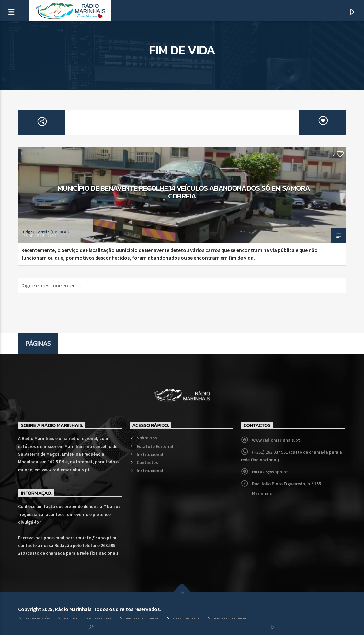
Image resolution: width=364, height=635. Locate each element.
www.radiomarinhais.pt (276, 440)
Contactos (147, 462)
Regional (30, 154)
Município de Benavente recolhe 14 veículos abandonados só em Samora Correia (184, 192)
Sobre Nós (147, 438)
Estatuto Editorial (155, 446)
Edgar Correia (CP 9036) (46, 232)
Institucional (150, 454)
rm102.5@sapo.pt (270, 472)
